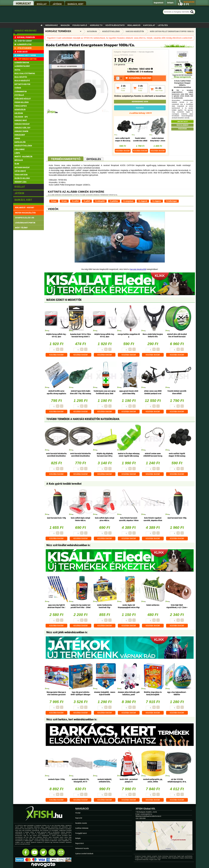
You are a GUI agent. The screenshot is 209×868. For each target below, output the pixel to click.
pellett (87, 201)
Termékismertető (66, 159)
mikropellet (100, 201)
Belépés (78, 838)
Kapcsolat (149, 25)
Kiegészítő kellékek (129, 52)
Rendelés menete (81, 823)
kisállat (42, 4)
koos (54, 201)
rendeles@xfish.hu (146, 814)
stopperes (157, 201)
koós (64, 201)
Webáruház (52, 25)
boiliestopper (172, 201)
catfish (75, 201)
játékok (57, 4)
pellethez (114, 201)
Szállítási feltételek (82, 828)
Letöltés (163, 25)
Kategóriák (92, 31)
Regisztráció (80, 843)
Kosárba (123, 151)
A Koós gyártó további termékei (64, 484)
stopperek (143, 201)
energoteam (128, 201)
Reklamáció (134, 25)
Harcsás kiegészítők (146, 52)
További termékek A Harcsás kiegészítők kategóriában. (83, 419)
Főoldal (78, 813)
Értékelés (94, 159)
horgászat (23, 4)
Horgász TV (96, 25)
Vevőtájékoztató (115, 25)
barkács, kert (76, 4)
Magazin (65, 25)
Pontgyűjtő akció (81, 833)
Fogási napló (80, 25)
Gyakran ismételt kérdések (84, 854)
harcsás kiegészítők (138, 269)
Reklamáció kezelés (82, 848)
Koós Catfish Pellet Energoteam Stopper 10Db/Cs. (172, 31)
